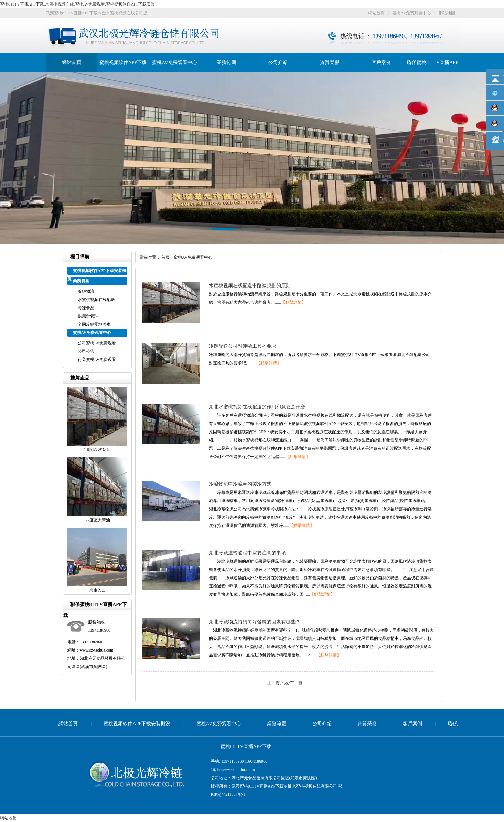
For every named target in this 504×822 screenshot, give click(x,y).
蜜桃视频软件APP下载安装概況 (137, 724)
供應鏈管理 (88, 316)
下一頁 (296, 683)
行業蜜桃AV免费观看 (97, 360)
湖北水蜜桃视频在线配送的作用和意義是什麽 (257, 407)
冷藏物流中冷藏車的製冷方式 (240, 484)
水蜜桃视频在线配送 (96, 300)
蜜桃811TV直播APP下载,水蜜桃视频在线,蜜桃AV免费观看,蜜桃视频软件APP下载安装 (77, 4)
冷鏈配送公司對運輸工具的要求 (243, 346)
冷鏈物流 (86, 291)
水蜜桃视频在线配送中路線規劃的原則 (250, 286)
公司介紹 (278, 63)
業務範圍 (226, 63)
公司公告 (86, 351)
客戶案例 (381, 63)
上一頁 (274, 683)
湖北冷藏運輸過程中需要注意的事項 (247, 553)
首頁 (165, 257)
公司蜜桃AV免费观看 (97, 343)
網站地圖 (447, 13)
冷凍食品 (86, 308)
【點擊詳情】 (293, 302)
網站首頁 (376, 13)
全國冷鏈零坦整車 (94, 324)
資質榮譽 (330, 63)
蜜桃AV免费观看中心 (411, 13)
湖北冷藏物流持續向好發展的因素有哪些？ (255, 622)
